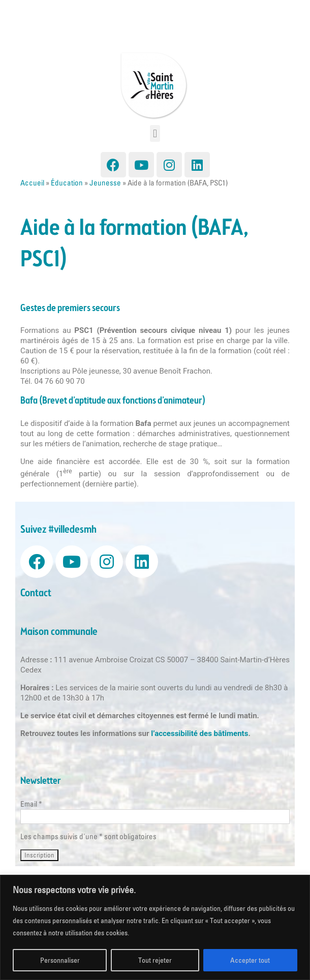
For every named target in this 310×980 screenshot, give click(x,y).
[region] (155, 927)
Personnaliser (60, 960)
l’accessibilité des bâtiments (199, 733)
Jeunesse (105, 183)
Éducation (67, 183)
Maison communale (59, 632)
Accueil (32, 183)
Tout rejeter (155, 960)
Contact (36, 593)
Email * (31, 804)
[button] (155, 133)
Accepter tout (250, 960)
